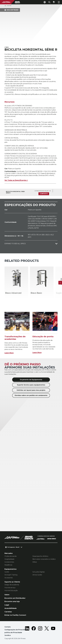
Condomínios (9, 562)
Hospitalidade (9, 559)
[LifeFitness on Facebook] (34, 632)
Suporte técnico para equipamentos (31, 385)
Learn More (9, 353)
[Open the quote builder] (54, 2)
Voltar (8, 6)
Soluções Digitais (39, 572)
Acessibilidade (11, 608)
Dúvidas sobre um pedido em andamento (31, 395)
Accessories (9, 578)
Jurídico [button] (8, 635)
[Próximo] (60, 283)
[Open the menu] (59, 2)
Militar (35, 562)
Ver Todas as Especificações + (16, 180)
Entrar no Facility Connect (15, 615)
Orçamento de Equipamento (31, 380)
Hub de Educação (11, 591)
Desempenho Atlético (40, 556)
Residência (8, 565)
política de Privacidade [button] (13, 633)
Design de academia (12, 585)
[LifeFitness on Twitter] (47, 632)
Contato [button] (8, 627)
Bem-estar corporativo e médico (44, 559)
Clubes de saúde (11, 556)
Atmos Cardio (37, 575)
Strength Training (11, 575)
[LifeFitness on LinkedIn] (27, 632)
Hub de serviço (10, 588)
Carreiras (8, 612)
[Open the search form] (49, 2)
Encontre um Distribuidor (15, 598)
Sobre (7, 595)
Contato (44, 194)
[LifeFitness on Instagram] (40, 632)
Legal (7, 605)
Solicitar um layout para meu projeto (31, 390)
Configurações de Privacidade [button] (16, 630)
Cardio (7, 572)
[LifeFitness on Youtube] (53, 632)
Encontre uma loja (12, 601)
